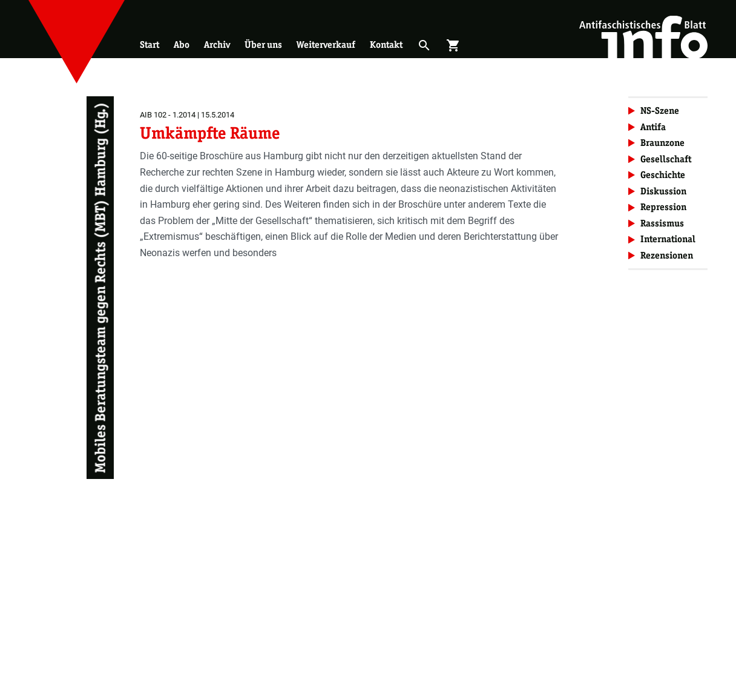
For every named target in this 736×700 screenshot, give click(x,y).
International (668, 239)
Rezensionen (667, 255)
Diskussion (663, 191)
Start (149, 45)
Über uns (263, 45)
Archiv (217, 45)
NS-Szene (660, 111)
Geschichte (663, 175)
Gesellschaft (666, 159)
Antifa (653, 127)
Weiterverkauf (326, 45)
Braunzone (662, 143)
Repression (663, 207)
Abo (182, 45)
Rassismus (662, 223)
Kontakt (386, 45)
